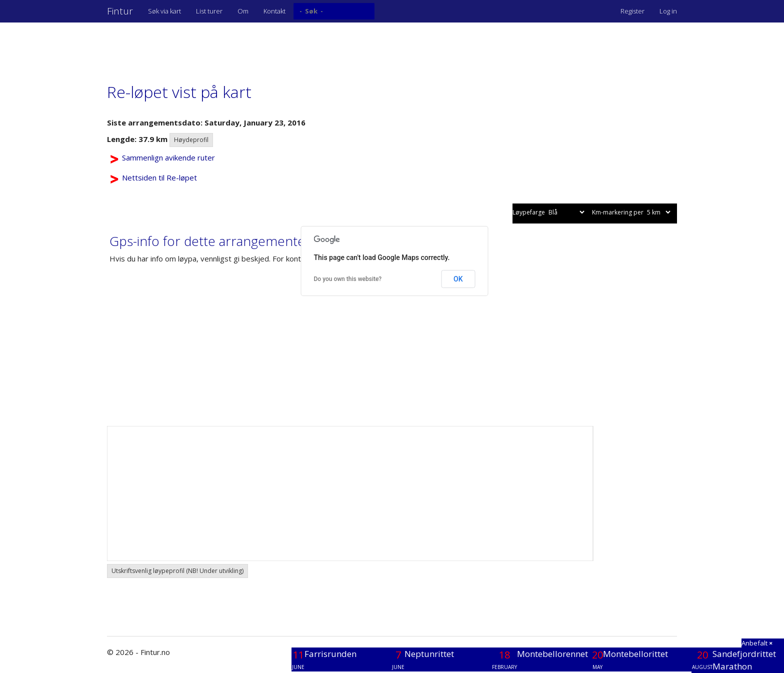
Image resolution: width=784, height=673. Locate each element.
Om (243, 11)
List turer (209, 11)
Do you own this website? (348, 279)
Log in (668, 11)
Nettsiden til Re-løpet (159, 177)
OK (458, 279)
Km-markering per (632, 212)
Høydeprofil (191, 140)
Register (632, 11)
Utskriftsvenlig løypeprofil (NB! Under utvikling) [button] (177, 571)
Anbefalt (757, 643)
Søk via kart (164, 11)
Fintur (120, 11)
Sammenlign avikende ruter (168, 157)
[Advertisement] (289, 47)
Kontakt (274, 11)
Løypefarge (549, 212)
